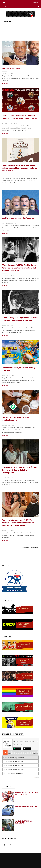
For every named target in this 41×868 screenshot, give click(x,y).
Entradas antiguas (31, 547)
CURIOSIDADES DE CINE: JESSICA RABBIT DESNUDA (26, 793)
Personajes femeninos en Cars (26, 807)
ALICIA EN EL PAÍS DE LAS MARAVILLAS (24, 822)
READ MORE (6, 84)
